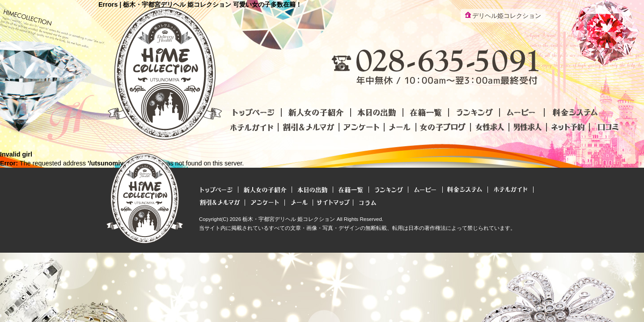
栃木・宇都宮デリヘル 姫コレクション (289, 219)
